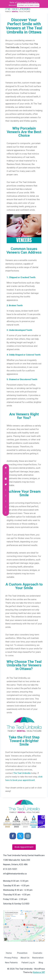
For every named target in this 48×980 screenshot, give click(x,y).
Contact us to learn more (28, 5)
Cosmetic (38, 953)
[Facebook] (13, 836)
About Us (25, 958)
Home (9, 953)
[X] (20, 836)
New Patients (11, 963)
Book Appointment (24, 847)
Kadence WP (39, 972)
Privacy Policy (11, 958)
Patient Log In (28, 963)
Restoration (38, 958)
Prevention (22, 953)
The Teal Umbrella (22, 773)
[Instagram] (28, 836)
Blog (41, 963)
